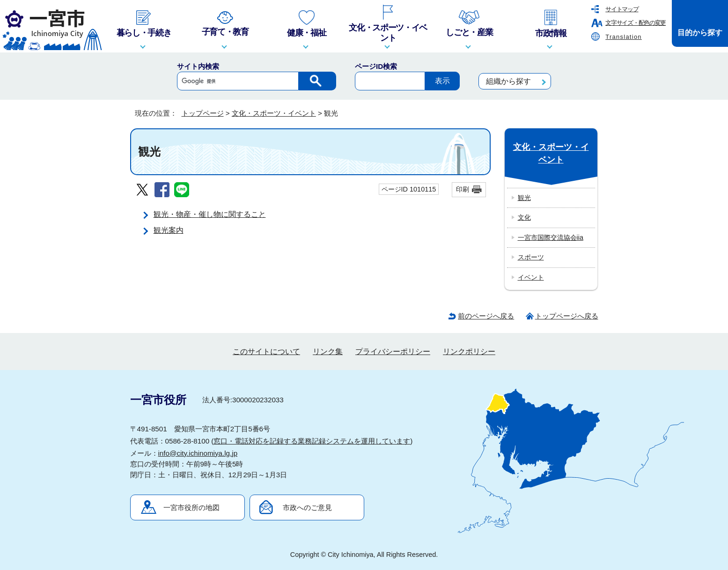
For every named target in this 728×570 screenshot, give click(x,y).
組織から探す (508, 81)
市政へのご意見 (307, 507)
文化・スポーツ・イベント (274, 113)
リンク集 (328, 352)
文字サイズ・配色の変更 (636, 23)
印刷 (463, 189)
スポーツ (531, 257)
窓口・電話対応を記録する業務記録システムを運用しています (312, 441)
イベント (531, 277)
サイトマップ (622, 9)
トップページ (203, 113)
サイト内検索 (198, 66)
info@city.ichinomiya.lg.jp (198, 453)
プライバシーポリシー (393, 352)
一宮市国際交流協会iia (551, 237)
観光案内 (169, 230)
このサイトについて (266, 352)
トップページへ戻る (567, 316)
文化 (524, 217)
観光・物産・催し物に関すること (210, 214)
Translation (624, 37)
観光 (524, 198)
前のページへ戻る (486, 316)
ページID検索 (376, 66)
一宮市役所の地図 (191, 507)
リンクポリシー (469, 352)
